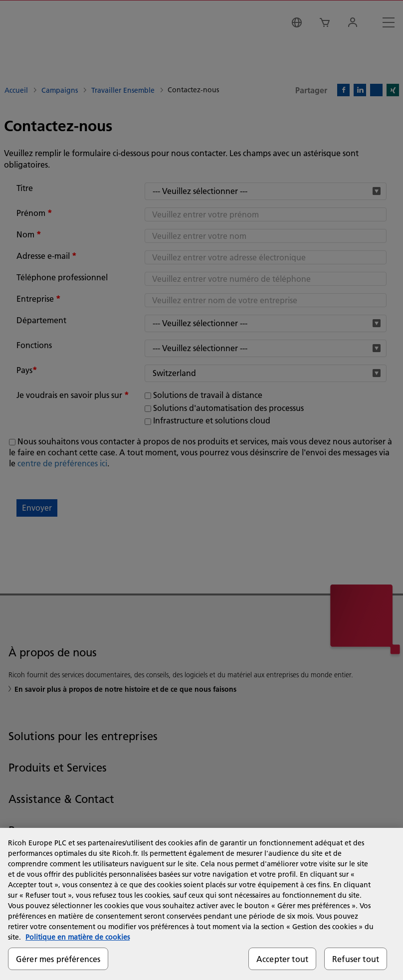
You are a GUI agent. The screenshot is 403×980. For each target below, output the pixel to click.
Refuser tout (356, 959)
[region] (201, 904)
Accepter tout (282, 959)
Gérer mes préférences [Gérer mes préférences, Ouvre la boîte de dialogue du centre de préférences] (58, 959)
